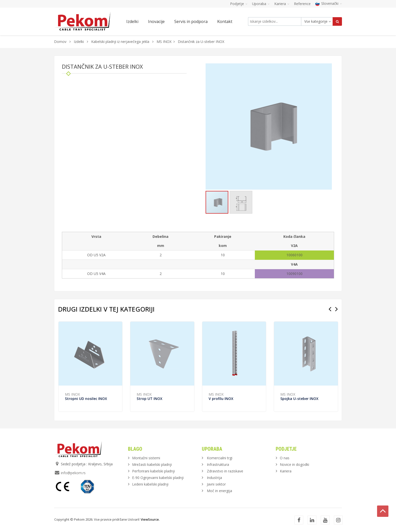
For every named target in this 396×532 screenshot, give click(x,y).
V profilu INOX (221, 399)
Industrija (214, 478)
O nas (285, 458)
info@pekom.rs (73, 473)
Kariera (286, 471)
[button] (327, 68)
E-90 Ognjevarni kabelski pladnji (158, 478)
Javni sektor (216, 484)
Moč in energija (219, 491)
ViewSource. (150, 519)
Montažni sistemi (146, 458)
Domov (60, 42)
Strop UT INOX (150, 399)
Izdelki (79, 42)
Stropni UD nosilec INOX (86, 399)
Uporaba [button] (261, 4)
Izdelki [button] (132, 21)
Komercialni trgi (220, 458)
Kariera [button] (282, 4)
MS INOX (164, 42)
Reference (302, 4)
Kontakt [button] (225, 21)
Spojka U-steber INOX (299, 399)
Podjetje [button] (239, 4)
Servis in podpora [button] (191, 21)
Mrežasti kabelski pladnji (152, 464)
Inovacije (156, 21)
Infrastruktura (218, 464)
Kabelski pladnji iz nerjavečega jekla (120, 42)
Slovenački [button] (329, 3)
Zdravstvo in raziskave (225, 471)
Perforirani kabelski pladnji (153, 471)
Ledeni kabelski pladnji (150, 484)
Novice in (294, 464)
